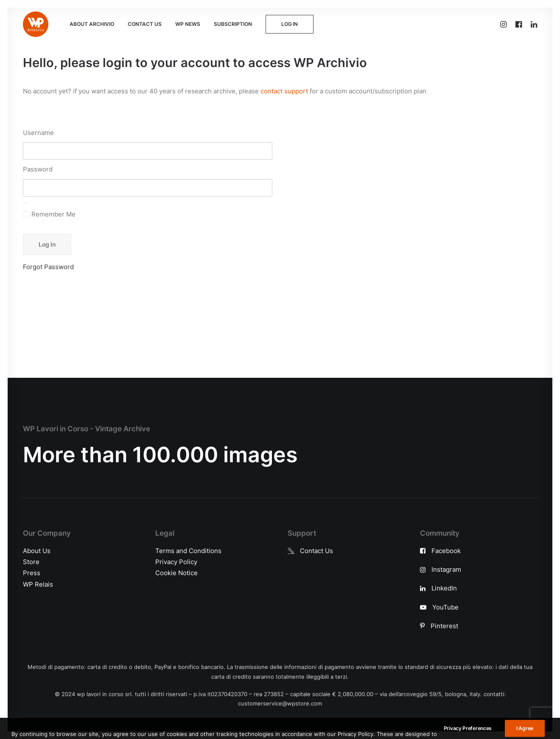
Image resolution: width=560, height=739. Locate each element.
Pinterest (444, 626)
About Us (37, 551)
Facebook (446, 551)
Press (32, 573)
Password (38, 169)
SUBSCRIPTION (233, 24)
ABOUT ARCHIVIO (92, 24)
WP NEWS (188, 24)
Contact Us (316, 551)
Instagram (446, 569)
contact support (284, 91)
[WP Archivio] (36, 24)
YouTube (445, 607)
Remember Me (49, 214)
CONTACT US (145, 24)
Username (38, 133)
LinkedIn (444, 588)
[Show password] (25, 203)
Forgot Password (48, 267)
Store (31, 562)
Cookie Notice (176, 573)
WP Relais (38, 584)
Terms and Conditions (188, 551)
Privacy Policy (176, 562)
